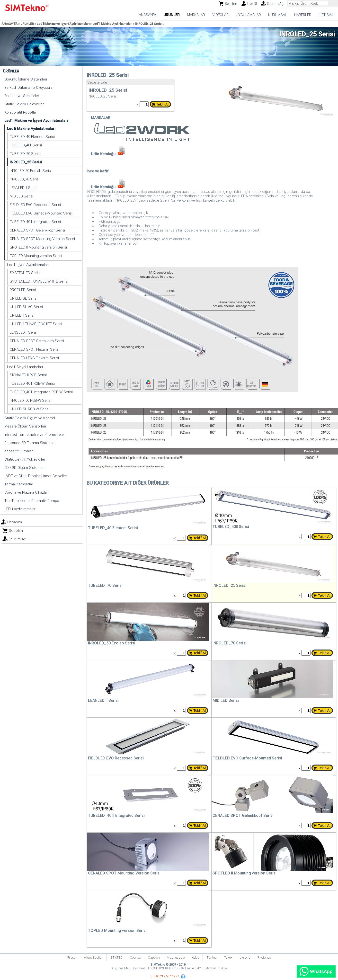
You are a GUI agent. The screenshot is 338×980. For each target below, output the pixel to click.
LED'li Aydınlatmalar (20, 509)
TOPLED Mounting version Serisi (36, 256)
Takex (228, 957)
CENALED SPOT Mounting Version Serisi (42, 239)
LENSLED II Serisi (24, 332)
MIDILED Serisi (21, 196)
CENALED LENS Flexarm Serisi (34, 358)
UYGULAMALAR (248, 15)
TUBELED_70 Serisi (25, 154)
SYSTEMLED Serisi (25, 273)
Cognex (135, 957)
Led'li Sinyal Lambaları (25, 367)
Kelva (196, 957)
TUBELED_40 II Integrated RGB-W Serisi (41, 392)
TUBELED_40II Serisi (26, 145)
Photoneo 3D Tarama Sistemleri (30, 443)
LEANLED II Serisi (23, 188)
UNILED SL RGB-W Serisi (29, 409)
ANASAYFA (147, 15)
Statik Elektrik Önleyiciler (24, 104)
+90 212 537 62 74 (167, 976)
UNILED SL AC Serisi (26, 307)
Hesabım (15, 522)
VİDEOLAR (220, 15)
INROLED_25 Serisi (149, 24)
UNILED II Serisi (22, 315)
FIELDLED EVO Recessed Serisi (35, 205)
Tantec (212, 957)
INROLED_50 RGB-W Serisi (31, 401)
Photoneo (264, 957)
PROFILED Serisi (23, 290)
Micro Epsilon (93, 957)
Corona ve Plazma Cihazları (27, 492)
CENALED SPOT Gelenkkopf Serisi (37, 230)
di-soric (245, 957)
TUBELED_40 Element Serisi (32, 137)
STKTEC (117, 957)
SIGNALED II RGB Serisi (28, 375)
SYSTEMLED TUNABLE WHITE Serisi (39, 281)
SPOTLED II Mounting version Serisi (38, 247)
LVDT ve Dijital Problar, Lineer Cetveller (36, 476)
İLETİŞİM (326, 15)
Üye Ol (252, 4)
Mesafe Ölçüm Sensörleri (25, 426)
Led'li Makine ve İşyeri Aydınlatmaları (63, 24)
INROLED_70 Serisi (25, 179)
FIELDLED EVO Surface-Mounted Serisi (41, 213)
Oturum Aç (275, 4)
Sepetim (231, 4)
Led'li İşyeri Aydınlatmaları (28, 265)
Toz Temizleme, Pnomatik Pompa (32, 501)
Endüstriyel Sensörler (22, 96)
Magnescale (176, 957)
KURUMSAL (278, 15)
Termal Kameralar (19, 484)
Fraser (72, 957)
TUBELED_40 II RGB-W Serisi (32, 383)
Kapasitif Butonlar (19, 451)
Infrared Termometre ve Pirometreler (35, 435)
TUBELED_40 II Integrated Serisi (35, 222)
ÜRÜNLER (172, 15)
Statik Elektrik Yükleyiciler (25, 459)
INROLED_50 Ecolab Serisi (31, 171)
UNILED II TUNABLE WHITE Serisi (36, 324)
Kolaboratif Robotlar (21, 112)
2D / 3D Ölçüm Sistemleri (25, 468)
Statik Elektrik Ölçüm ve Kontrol (30, 418)
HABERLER (303, 15)
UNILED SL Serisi (23, 298)
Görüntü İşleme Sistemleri (26, 79)
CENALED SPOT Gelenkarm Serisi (37, 341)
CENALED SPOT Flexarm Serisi (35, 349)
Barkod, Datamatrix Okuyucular (29, 88)
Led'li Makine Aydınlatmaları (112, 24)
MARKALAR (196, 15)
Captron (154, 957)
